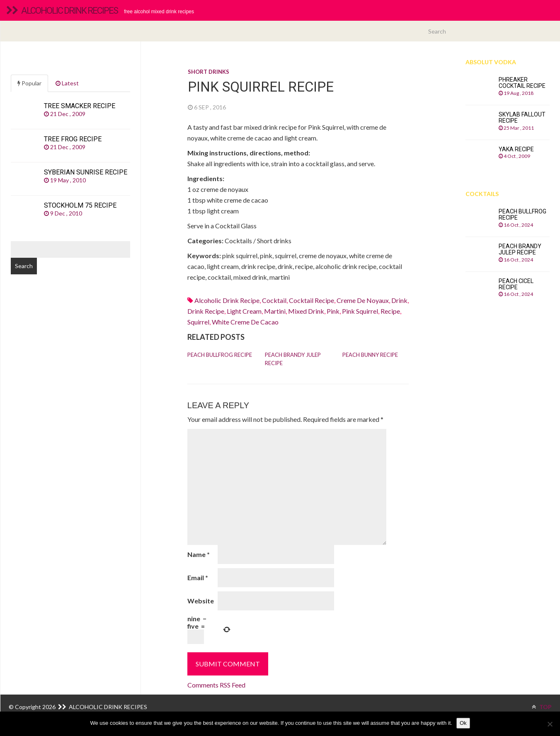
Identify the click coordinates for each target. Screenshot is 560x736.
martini (275, 311)
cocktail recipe (312, 300)
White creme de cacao (245, 322)
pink (333, 311)
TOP (542, 707)
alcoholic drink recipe (227, 300)
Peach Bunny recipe (370, 355)
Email (198, 577)
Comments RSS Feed (216, 685)
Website (201, 601)
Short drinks (208, 72)
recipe (390, 311)
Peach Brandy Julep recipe (293, 359)
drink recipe (206, 311)
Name (199, 554)
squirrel (198, 322)
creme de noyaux (363, 300)
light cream (244, 311)
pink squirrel (360, 311)
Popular (29, 83)
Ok (463, 723)
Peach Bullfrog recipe (220, 355)
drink (399, 300)
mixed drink (306, 311)
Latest (67, 83)
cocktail (274, 300)
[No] (550, 724)
